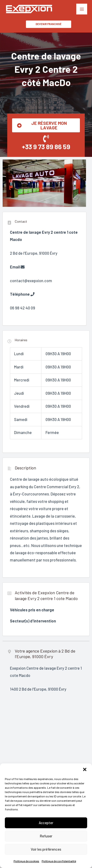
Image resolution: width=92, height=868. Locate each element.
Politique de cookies (26, 861)
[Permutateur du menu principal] (82, 9)
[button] (85, 769)
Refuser (46, 836)
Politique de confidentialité (59, 861)
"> (46, 761)
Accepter (46, 823)
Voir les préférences (46, 849)
